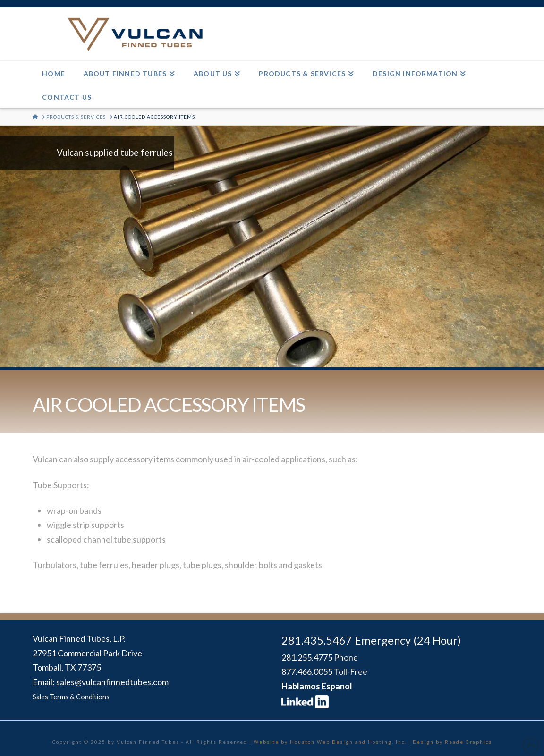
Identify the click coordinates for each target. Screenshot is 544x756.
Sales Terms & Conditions (71, 697)
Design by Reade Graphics (452, 742)
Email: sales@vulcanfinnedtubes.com (101, 682)
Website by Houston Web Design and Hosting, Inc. (330, 742)
